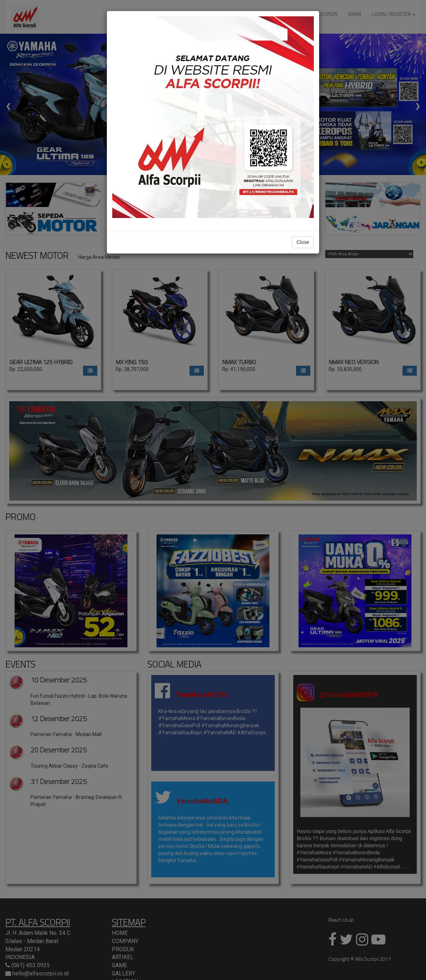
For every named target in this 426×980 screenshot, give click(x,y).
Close (303, 242)
